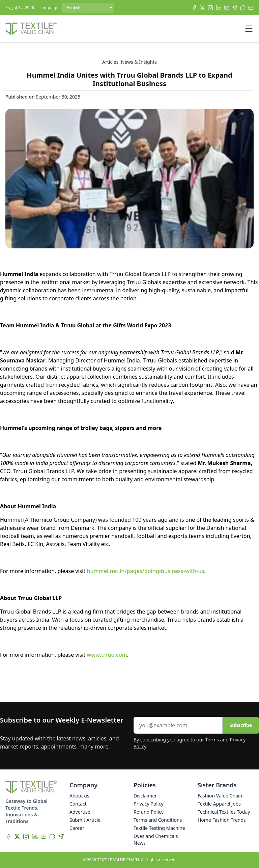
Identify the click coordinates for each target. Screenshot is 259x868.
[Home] (31, 29)
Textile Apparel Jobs (219, 804)
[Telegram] (235, 8)
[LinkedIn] (219, 8)
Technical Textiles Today (224, 812)
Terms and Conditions (158, 820)
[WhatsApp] (243, 8)
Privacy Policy (148, 804)
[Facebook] (194, 8)
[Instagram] (210, 8)
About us (79, 796)
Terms (212, 740)
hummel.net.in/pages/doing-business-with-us (145, 571)
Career (77, 828)
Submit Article (85, 820)
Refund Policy (149, 812)
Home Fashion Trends (222, 820)
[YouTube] (227, 8)
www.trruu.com (107, 655)
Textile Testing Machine (159, 828)
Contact (78, 804)
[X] (202, 8)
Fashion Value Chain (220, 796)
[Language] (88, 8)
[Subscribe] (251, 8)
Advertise (80, 812)
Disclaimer (145, 796)
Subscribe (241, 725)
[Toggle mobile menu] (249, 29)
